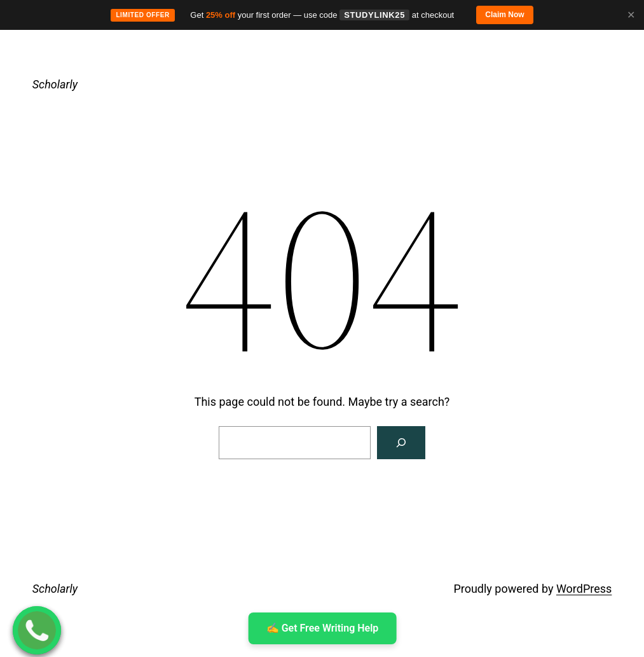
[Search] (401, 443)
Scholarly (55, 84)
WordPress (584, 589)
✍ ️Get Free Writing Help (322, 628)
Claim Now (504, 15)
